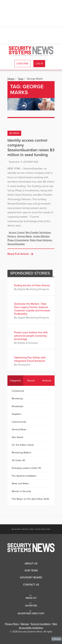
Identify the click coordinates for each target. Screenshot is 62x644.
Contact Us (31, 585)
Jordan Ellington (41, 236)
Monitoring (17, 399)
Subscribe (23, 64)
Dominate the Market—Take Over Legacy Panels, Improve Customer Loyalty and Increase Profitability (32, 309)
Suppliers (17, 414)
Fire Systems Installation (24, 476)
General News (19, 429)
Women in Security (21, 491)
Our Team (31, 571)
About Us (31, 564)
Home (11, 79)
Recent (31, 381)
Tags (21, 79)
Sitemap (25, 624)
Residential (17, 406)
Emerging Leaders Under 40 (26, 468)
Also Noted (14, 133)
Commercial (18, 391)
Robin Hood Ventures (41, 240)
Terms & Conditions (41, 624)
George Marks (25, 236)
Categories (15, 381)
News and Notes (20, 483)
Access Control (17, 232)
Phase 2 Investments (18, 240)
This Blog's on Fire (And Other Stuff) (30, 499)
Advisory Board (31, 578)
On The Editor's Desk (23, 445)
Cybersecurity (19, 422)
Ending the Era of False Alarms (32, 285)
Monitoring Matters (21, 453)
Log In (39, 64)
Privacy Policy (12, 624)
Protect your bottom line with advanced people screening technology (31, 336)
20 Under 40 (18, 460)
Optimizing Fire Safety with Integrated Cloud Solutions (30, 359)
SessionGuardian (16, 244)
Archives (47, 381)
